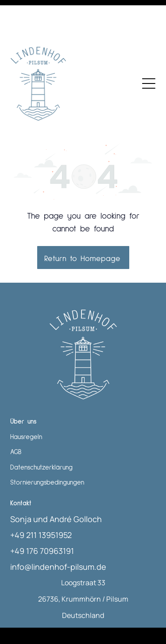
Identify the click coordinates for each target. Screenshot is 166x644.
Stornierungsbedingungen (47, 445)
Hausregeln (26, 399)
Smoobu (136, 613)
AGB (16, 414)
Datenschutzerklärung (41, 430)
